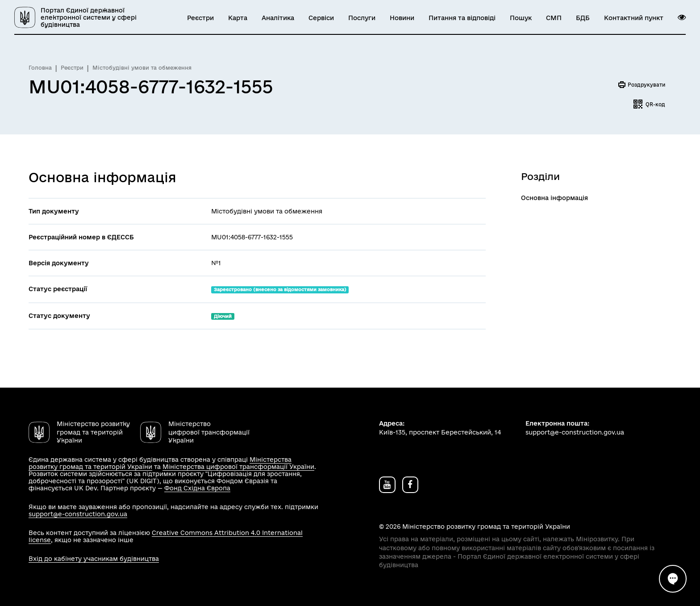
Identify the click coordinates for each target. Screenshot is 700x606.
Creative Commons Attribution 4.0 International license (166, 536)
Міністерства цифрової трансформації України (238, 467)
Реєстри (200, 18)
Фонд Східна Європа (197, 488)
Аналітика (278, 18)
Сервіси (321, 18)
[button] (682, 17)
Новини (402, 18)
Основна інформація (554, 198)
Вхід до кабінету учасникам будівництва (94, 559)
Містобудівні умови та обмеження (142, 68)
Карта (238, 18)
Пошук (521, 18)
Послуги (362, 18)
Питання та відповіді (462, 18)
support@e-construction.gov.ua (78, 514)
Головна (40, 68)
